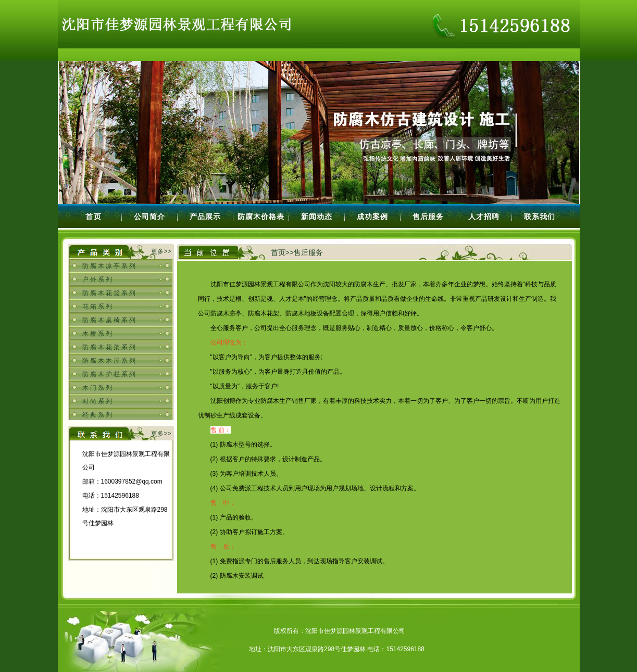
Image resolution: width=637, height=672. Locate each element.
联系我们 (540, 217)
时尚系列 (98, 401)
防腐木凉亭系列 (110, 266)
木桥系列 (98, 334)
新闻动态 (317, 217)
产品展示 (205, 217)
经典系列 (98, 415)
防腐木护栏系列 (110, 374)
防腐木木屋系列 (110, 361)
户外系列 (98, 280)
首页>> (282, 252)
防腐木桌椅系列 (110, 320)
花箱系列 (98, 307)
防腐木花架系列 (110, 347)
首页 (94, 217)
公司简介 (149, 217)
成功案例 (372, 217)
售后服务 (428, 217)
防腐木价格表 (261, 217)
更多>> (161, 251)
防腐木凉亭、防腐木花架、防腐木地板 (264, 313)
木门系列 (98, 388)
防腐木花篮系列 (110, 293)
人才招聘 (484, 217)
